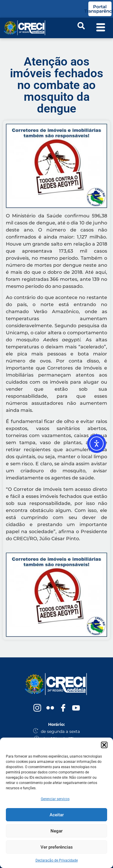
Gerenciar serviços (55, 799)
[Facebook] (63, 708)
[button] (104, 745)
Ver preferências (57, 847)
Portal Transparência (100, 9)
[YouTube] (76, 708)
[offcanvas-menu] (101, 28)
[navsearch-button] (81, 28)
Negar (56, 831)
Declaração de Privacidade (57, 860)
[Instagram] (37, 708)
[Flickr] (50, 708)
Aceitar (57, 815)
